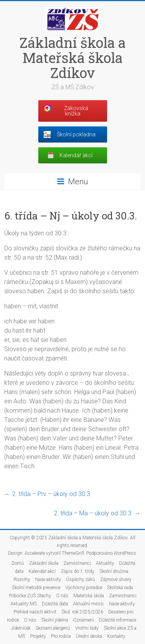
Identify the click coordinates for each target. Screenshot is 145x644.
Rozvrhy (22, 579)
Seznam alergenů (53, 628)
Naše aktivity (48, 579)
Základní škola (44, 563)
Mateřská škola (89, 596)
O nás (62, 596)
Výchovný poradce (84, 588)
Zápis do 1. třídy (78, 571)
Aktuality (105, 563)
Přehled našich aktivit (35, 612)
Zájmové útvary (116, 579)
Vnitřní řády (87, 628)
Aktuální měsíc (89, 604)
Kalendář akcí (42, 571)
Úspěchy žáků (81, 579)
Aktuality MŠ (24, 604)
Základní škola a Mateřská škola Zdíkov (72, 58)
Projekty (38, 636)
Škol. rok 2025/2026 (82, 612)
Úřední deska (89, 636)
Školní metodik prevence (36, 588)
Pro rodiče (61, 636)
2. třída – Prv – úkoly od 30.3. (48, 494)
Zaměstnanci (77, 563)
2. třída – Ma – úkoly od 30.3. (97, 513)
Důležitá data (55, 604)
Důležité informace (118, 620)
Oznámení (84, 620)
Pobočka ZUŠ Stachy (30, 596)
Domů (18, 563)
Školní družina (114, 571)
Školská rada (120, 588)
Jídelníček (21, 628)
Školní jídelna (55, 620)
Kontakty (116, 636)
